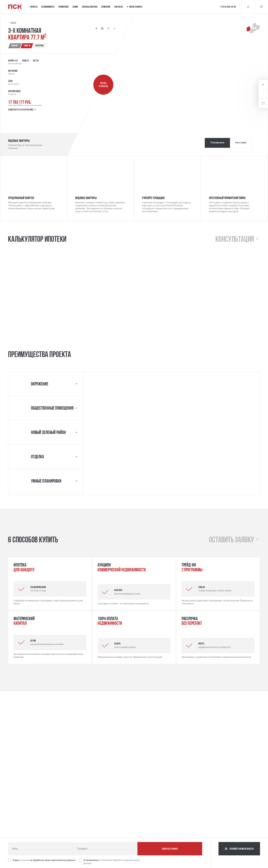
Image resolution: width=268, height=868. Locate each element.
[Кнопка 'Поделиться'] (96, 28)
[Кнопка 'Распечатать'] (102, 28)
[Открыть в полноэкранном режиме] (263, 103)
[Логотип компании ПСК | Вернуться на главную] (15, 7)
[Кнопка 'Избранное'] (261, 7)
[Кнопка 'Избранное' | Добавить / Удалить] (108, 28)
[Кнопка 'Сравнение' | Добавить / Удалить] (114, 28)
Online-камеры (134, 7)
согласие (25, 860)
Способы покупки (90, 7)
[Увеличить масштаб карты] (263, 84)
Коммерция (63, 7)
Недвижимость (48, 7)
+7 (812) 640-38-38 (228, 7)
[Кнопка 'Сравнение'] (248, 7)
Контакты (119, 7)
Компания (106, 7)
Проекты (34, 7)
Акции (75, 7)
